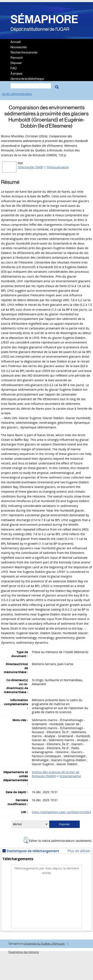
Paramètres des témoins (24, 952)
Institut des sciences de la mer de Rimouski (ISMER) (56, 774)
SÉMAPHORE (44, 19)
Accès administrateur (17, 94)
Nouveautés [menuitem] (19, 47)
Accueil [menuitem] (16, 42)
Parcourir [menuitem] (17, 57)
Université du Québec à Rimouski (44, 944)
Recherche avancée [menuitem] (24, 52)
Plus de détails (79, 851)
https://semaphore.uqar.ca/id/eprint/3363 (61, 812)
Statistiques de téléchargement (31, 851)
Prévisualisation (58, 167)
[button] (26, 840)
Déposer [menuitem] (16, 63)
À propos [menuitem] (16, 73)
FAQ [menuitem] (14, 68)
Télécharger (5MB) (31, 167)
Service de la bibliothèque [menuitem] (27, 78)
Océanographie (70, 776)
